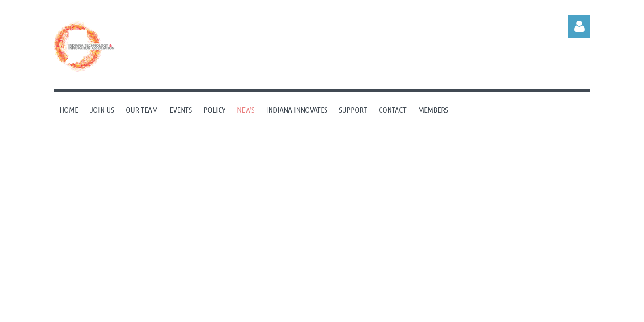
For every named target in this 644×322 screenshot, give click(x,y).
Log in (579, 26)
